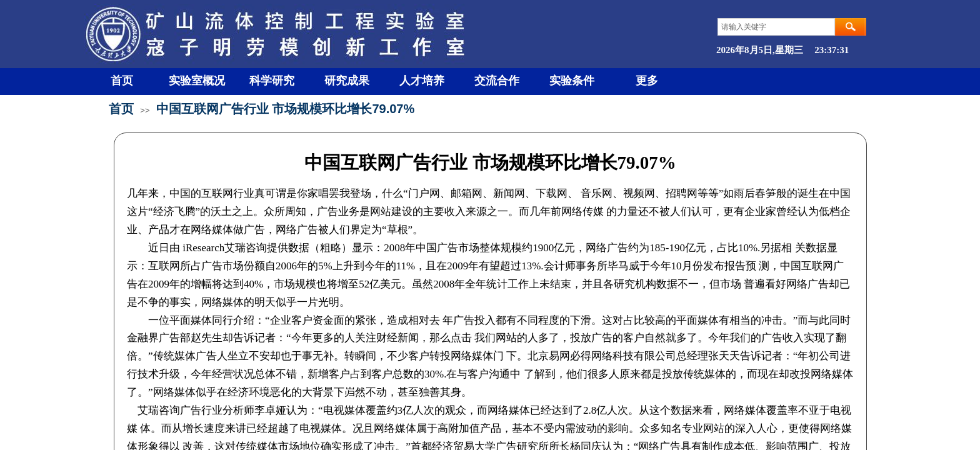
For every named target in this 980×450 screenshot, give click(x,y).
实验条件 (572, 81)
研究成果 (347, 81)
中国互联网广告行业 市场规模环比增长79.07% (285, 109)
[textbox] (776, 27)
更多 (647, 81)
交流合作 (497, 81)
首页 (122, 81)
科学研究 (272, 81)
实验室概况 (197, 81)
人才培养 (422, 81)
